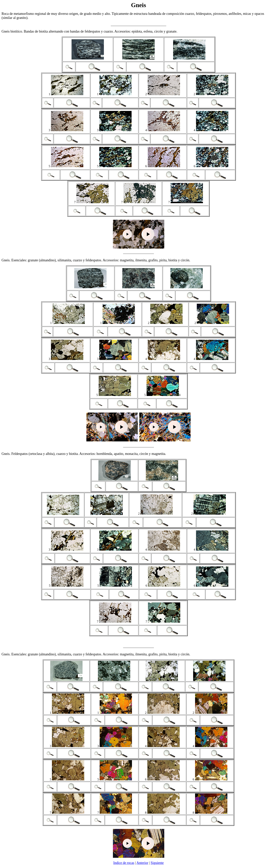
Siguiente (157, 863)
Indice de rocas (124, 863)
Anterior (142, 863)
